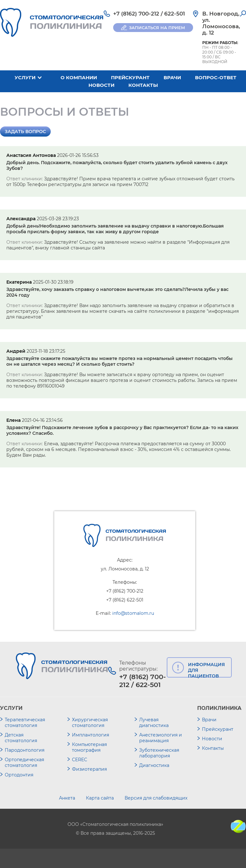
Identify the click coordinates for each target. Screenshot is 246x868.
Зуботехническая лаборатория (159, 753)
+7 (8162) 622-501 (125, 600)
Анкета (67, 798)
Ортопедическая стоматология (24, 762)
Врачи (172, 77)
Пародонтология (25, 750)
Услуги (25, 77)
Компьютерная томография (89, 747)
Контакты (143, 85)
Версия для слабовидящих (156, 798)
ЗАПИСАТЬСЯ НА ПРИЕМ (157, 28)
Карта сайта (100, 798)
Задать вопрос (25, 132)
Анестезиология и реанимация (161, 738)
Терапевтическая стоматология (25, 723)
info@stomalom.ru (133, 613)
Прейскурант (130, 77)
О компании (79, 77)
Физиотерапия (89, 769)
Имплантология (91, 735)
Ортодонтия (19, 775)
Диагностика (154, 765)
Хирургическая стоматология (90, 723)
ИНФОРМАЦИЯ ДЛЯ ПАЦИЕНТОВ (206, 670)
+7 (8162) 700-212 (136, 14)
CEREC (80, 760)
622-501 (175, 14)
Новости (101, 85)
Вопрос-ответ (216, 77)
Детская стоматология (21, 738)
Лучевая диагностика (154, 723)
